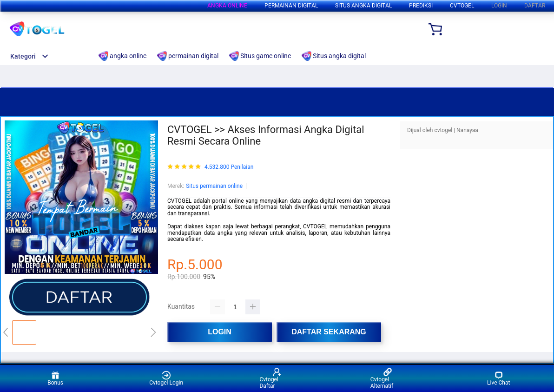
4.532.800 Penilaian (229, 167)
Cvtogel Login (166, 378)
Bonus (55, 378)
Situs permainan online (214, 186)
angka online (227, 6)
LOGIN (499, 6)
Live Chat (498, 378)
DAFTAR (535, 6)
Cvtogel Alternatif (382, 378)
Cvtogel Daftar (270, 378)
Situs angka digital (363, 6)
